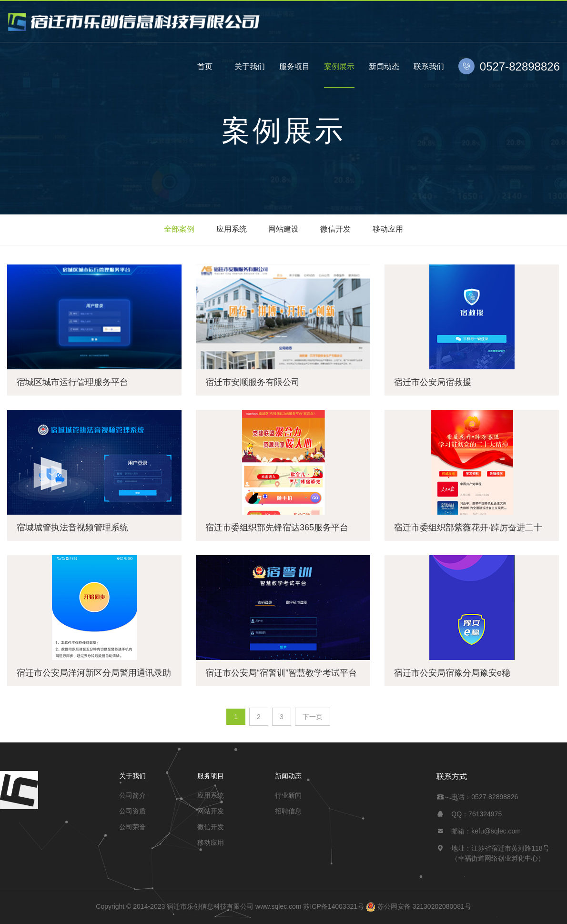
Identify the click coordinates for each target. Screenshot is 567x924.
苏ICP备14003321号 (334, 906)
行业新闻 (288, 795)
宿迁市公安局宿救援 (433, 382)
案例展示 (339, 66)
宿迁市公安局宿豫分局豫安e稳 (452, 673)
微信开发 (335, 229)
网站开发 (211, 811)
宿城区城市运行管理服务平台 (72, 382)
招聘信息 (288, 811)
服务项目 (294, 66)
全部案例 (179, 229)
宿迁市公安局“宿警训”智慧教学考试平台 (281, 673)
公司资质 (132, 811)
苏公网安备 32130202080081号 (424, 906)
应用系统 (232, 229)
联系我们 (429, 66)
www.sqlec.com (278, 906)
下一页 (313, 717)
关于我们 (250, 66)
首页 (205, 66)
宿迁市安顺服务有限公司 (253, 382)
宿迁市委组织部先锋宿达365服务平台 (277, 528)
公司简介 (132, 795)
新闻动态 (384, 66)
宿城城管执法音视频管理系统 (72, 528)
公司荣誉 (132, 827)
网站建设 (283, 229)
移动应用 (388, 229)
